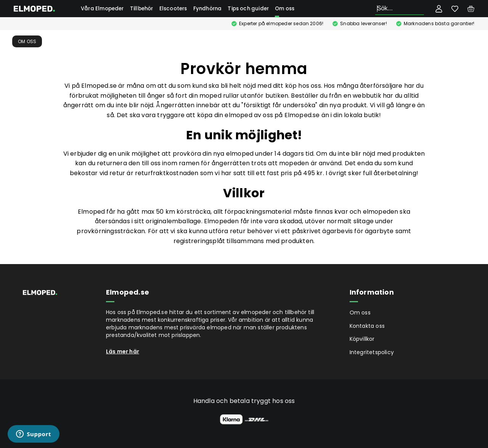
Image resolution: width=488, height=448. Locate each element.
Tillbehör (142, 9)
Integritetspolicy (372, 352)
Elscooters (173, 9)
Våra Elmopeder (102, 9)
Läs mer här (123, 351)
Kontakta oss (367, 326)
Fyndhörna (208, 9)
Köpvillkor (362, 339)
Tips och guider (248, 9)
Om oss (285, 9)
